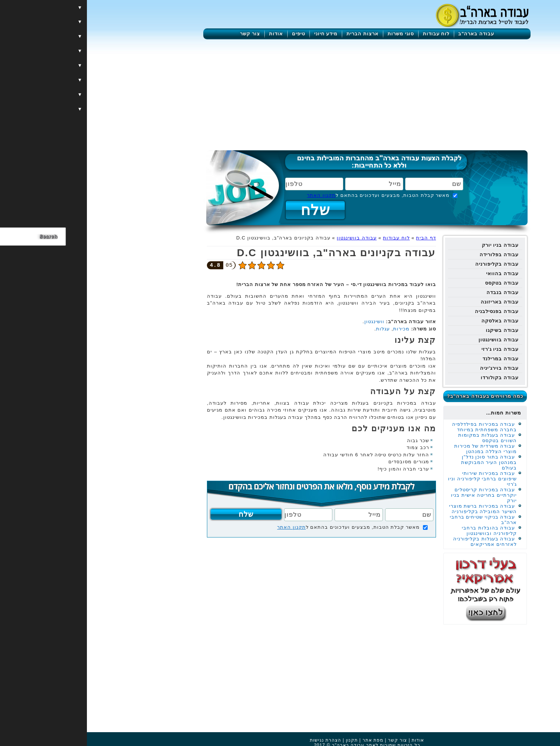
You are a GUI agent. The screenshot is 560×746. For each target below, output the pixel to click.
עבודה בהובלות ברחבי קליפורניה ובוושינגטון (402, 531)
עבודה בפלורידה (412, 255)
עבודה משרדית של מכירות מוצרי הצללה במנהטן (399, 449)
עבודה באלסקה (413, 321)
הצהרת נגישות (239, 740)
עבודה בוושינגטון (412, 340)
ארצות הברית (276, 34)
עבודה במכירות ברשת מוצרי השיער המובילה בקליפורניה (396, 509)
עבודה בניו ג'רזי (413, 349)
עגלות (296, 329)
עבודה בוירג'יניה (412, 368)
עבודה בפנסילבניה (410, 311)
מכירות (314, 329)
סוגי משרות (314, 34)
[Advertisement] (280, 94)
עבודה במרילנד (414, 359)
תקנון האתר (234, 195)
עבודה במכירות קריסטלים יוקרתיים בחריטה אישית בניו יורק (397, 495)
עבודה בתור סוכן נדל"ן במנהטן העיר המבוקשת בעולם (402, 462)
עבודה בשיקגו (415, 330)
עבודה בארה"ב (389, 34)
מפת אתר (286, 740)
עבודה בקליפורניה (410, 264)
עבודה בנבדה (416, 292)
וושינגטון (287, 322)
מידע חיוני (239, 34)
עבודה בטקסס (415, 283)
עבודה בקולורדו (413, 378)
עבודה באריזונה (413, 302)
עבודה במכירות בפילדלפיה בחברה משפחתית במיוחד (397, 427)
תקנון (265, 740)
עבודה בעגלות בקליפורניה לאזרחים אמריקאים (398, 541)
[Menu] (522, 15)
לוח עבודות (349, 34)
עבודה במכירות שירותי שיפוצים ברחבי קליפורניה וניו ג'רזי (395, 479)
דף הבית (339, 238)
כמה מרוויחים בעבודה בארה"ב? (398, 396)
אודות (189, 34)
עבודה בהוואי (415, 273)
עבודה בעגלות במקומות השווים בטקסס (401, 438)
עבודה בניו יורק (413, 245)
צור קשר (163, 34)
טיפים (212, 34)
